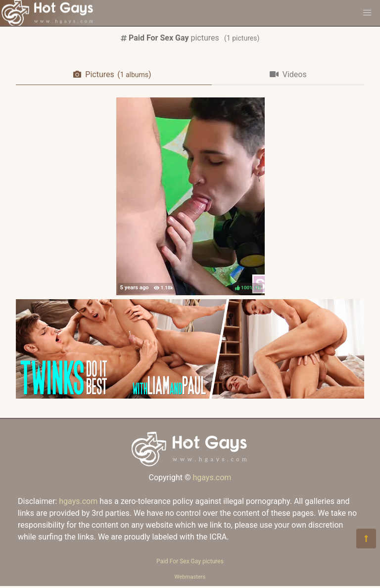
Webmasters (190, 577)
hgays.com (212, 477)
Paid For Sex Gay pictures (190, 561)
